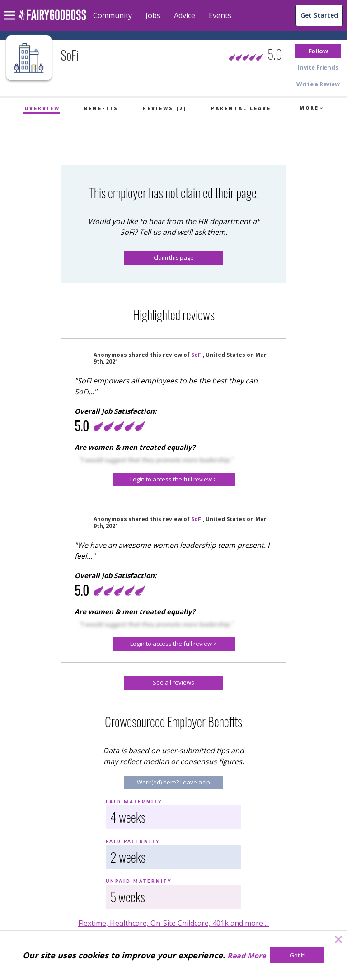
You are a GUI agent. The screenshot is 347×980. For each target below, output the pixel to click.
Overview (42, 108)
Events (220, 15)
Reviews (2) (165, 108)
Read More (246, 956)
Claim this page (174, 257)
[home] (52, 20)
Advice (185, 15)
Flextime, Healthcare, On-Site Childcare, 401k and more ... (173, 923)
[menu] (11, 8)
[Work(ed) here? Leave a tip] (173, 783)
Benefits (101, 108)
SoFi (197, 355)
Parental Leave (241, 108)
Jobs (153, 15)
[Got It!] (297, 955)
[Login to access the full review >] (174, 480)
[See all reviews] (173, 683)
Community (113, 15)
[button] (318, 51)
